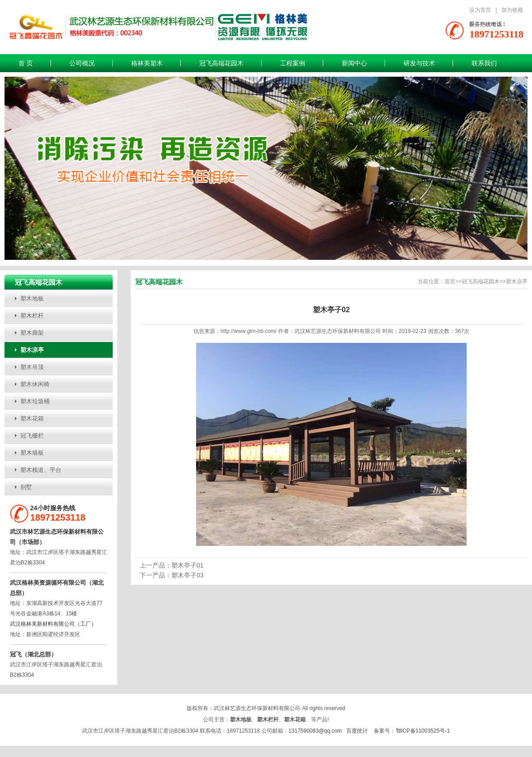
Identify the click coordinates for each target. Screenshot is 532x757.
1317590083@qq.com (315, 731)
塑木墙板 (32, 453)
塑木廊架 (32, 333)
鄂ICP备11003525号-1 (423, 731)
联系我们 (484, 63)
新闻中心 (354, 63)
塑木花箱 (32, 418)
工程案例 (293, 63)
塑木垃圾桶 (35, 401)
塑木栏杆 (32, 316)
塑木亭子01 (188, 565)
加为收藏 (512, 10)
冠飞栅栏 (32, 436)
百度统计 (357, 731)
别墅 (26, 487)
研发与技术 (419, 63)
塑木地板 (32, 298)
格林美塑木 (147, 63)
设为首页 (480, 10)
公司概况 (82, 63)
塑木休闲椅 (35, 384)
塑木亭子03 (188, 575)
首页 (450, 282)
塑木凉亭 (32, 350)
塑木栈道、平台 (41, 470)
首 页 (26, 63)
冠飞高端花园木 (221, 63)
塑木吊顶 (32, 367)
